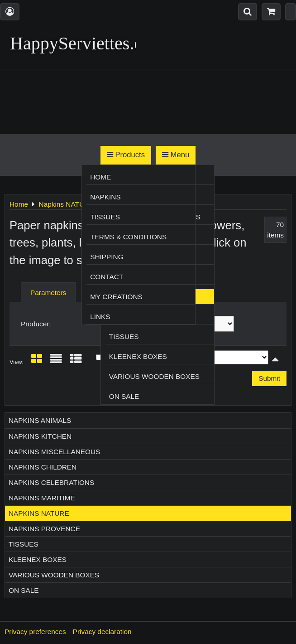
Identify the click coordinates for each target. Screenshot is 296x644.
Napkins (105, 197)
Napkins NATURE (39, 513)
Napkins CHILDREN (43, 467)
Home (100, 177)
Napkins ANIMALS (40, 420)
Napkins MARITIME (42, 498)
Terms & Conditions (128, 237)
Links (100, 317)
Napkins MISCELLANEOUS (54, 452)
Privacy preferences (35, 632)
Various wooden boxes (154, 376)
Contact (107, 277)
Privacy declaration (102, 632)
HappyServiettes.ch (81, 43)
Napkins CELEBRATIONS (51, 482)
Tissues (124, 337)
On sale (124, 396)
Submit (269, 378)
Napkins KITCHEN (40, 436)
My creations (116, 297)
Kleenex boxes (138, 356)
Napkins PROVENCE (44, 529)
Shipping (107, 257)
